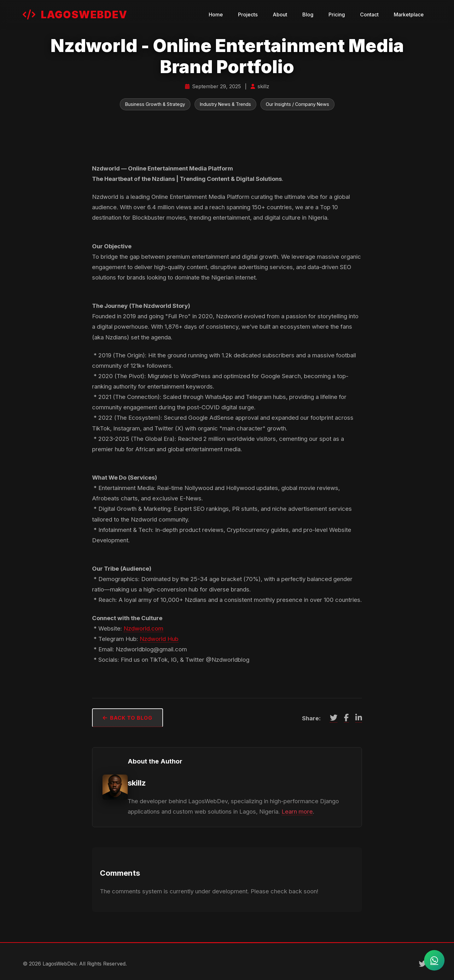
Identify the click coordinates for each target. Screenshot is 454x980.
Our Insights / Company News (297, 104)
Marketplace (409, 14)
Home (216, 14)
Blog (308, 14)
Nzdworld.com (143, 628)
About (280, 14)
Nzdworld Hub (159, 639)
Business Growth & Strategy (155, 104)
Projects (248, 14)
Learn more (297, 811)
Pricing (337, 14)
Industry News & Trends (225, 104)
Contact (369, 14)
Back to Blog (128, 718)
